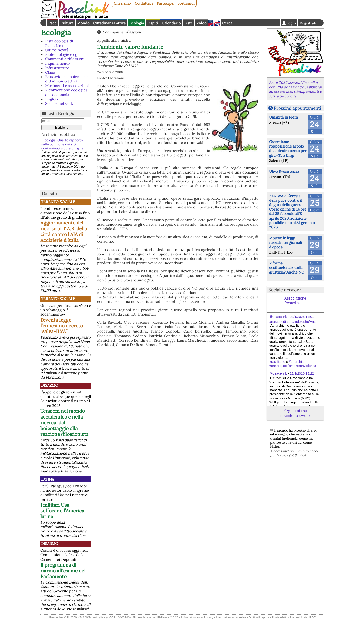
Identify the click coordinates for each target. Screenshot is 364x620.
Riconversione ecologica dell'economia (66, 92)
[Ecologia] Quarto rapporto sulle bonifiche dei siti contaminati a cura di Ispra (62, 144)
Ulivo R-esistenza (284, 171)
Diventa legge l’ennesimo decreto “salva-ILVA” (62, 326)
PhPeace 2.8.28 (168, 617)
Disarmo (50, 385)
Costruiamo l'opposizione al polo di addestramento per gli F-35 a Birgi (288, 148)
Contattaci (144, 3)
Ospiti (153, 23)
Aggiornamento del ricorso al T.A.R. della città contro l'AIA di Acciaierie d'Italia (64, 231)
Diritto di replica (259, 617)
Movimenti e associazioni (67, 86)
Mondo (83, 23)
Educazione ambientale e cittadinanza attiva (67, 79)
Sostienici (186, 3)
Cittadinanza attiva (109, 23)
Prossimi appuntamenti (297, 108)
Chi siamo (122, 3)
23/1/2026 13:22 (302, 373)
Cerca (227, 23)
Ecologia (137, 23)
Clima (50, 72)
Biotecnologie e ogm (63, 54)
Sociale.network (59, 103)
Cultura (67, 23)
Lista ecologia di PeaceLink (59, 43)
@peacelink (278, 317)
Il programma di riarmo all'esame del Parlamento (63, 571)
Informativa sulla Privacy (197, 617)
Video (201, 23)
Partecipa (165, 3)
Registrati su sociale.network (295, 413)
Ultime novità (57, 50)
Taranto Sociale (58, 202)
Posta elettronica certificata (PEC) (294, 617)
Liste (188, 23)
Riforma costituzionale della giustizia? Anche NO (287, 267)
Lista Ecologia (61, 113)
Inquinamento (57, 63)
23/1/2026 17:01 (302, 317)
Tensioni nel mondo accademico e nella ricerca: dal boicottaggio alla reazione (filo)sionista (64, 423)
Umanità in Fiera (283, 117)
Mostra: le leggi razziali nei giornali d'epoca (286, 242)
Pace (52, 23)
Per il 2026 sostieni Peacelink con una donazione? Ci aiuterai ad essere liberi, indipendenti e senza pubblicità (295, 89)
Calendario (171, 23)
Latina (48, 479)
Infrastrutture (57, 68)
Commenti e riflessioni (65, 59)
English (214, 23)
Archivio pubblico (58, 134)
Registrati (308, 23)
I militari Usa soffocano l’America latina (62, 511)
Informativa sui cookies (231, 617)
